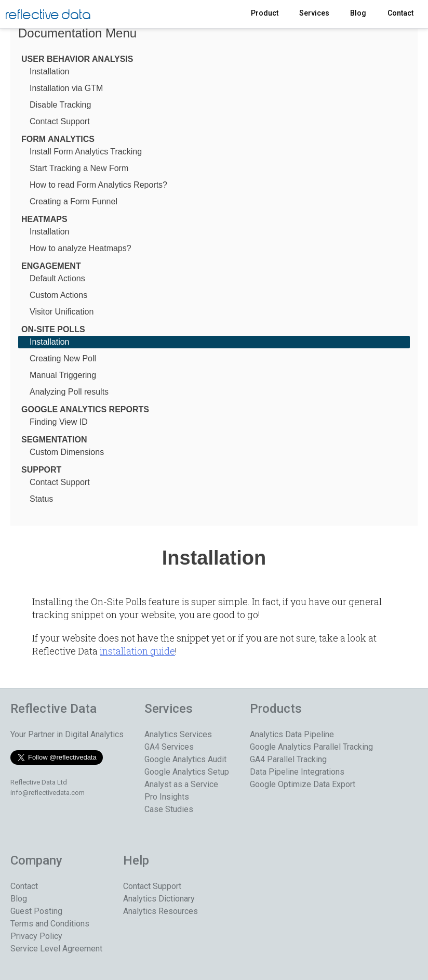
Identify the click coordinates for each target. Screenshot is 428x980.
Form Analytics (58, 139)
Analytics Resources (160, 911)
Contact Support (60, 121)
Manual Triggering (63, 375)
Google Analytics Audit (185, 759)
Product (265, 13)
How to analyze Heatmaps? (81, 248)
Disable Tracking (60, 105)
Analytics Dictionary (159, 899)
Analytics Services (178, 734)
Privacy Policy (36, 936)
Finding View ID (59, 422)
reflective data (48, 15)
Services (314, 13)
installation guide (137, 651)
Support (41, 470)
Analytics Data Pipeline (292, 734)
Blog (358, 13)
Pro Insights (167, 797)
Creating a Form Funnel (73, 201)
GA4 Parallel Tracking (288, 759)
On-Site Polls (53, 329)
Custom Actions (58, 295)
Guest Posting (36, 911)
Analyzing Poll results (69, 392)
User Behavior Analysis (77, 59)
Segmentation (54, 440)
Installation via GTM (66, 88)
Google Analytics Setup (187, 772)
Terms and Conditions (50, 924)
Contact (400, 13)
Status (41, 499)
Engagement (51, 266)
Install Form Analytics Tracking (86, 152)
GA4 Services (169, 747)
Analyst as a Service (181, 784)
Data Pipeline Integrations (297, 772)
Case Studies (169, 809)
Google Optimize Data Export (303, 784)
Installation (50, 71)
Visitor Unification (62, 312)
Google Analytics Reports (85, 409)
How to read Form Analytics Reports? (98, 185)
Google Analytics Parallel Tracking (311, 747)
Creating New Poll (63, 358)
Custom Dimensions (67, 452)
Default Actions (57, 278)
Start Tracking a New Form (79, 168)
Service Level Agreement (56, 949)
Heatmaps (44, 219)
